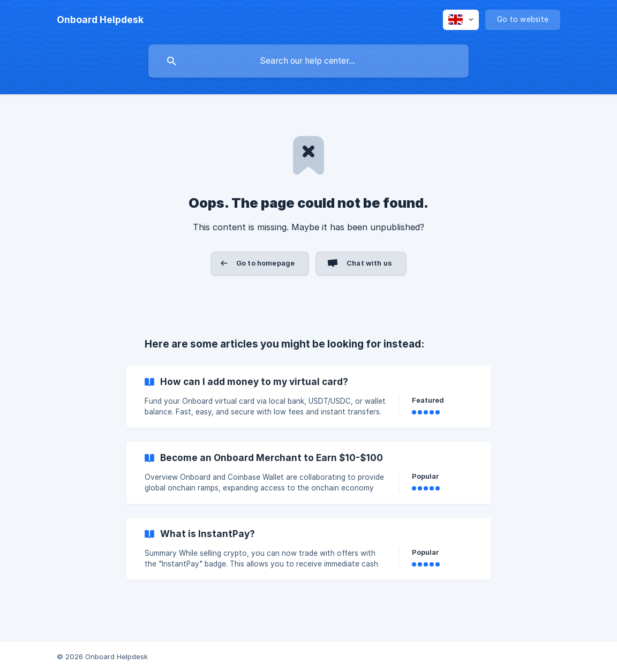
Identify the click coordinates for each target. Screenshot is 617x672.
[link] (308, 397)
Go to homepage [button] (265, 263)
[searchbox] (308, 61)
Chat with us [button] (369, 263)
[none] (100, 20)
